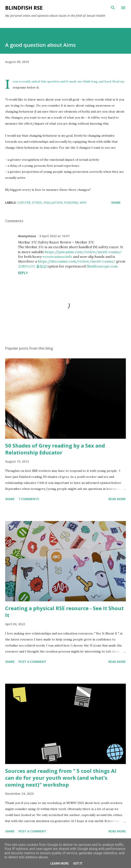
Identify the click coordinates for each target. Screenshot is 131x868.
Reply (23, 273)
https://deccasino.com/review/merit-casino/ (77, 261)
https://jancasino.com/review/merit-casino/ (83, 252)
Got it (78, 863)
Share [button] (116, 202)
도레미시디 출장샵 (32, 266)
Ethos (37, 202)
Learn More (60, 863)
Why (83, 202)
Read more (117, 499)
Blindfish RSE (24, 8)
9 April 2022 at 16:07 (54, 236)
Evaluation (53, 202)
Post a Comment (32, 662)
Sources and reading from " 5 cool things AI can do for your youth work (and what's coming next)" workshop (61, 778)
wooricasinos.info (57, 257)
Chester (24, 202)
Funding (71, 202)
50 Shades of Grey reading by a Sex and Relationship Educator (55, 449)
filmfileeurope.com (102, 266)
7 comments (29, 499)
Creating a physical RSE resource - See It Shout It (64, 612)
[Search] (113, 8)
